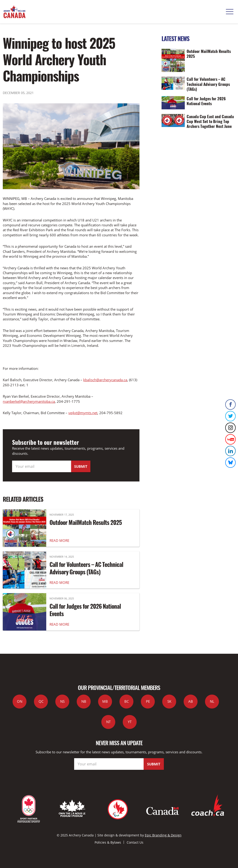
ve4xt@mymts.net (83, 413)
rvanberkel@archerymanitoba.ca (29, 401)
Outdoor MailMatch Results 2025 (86, 522)
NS (62, 701)
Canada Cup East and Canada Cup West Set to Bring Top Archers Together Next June (210, 121)
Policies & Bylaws (108, 842)
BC (127, 701)
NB (84, 701)
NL (212, 701)
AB (191, 701)
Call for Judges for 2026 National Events (85, 610)
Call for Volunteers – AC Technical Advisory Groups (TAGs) (86, 568)
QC (41, 701)
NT (108, 722)
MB (105, 701)
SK (169, 701)
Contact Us (135, 842)
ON (20, 701)
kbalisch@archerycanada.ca (105, 380)
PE (148, 701)
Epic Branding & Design (163, 835)
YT (130, 722)
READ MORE (59, 540)
